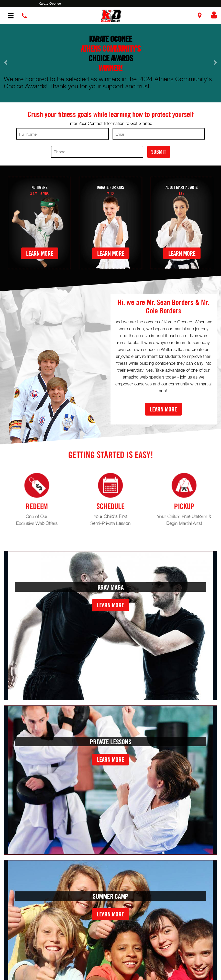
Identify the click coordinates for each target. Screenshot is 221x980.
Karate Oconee (50, 3)
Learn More (40, 253)
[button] (111, 16)
